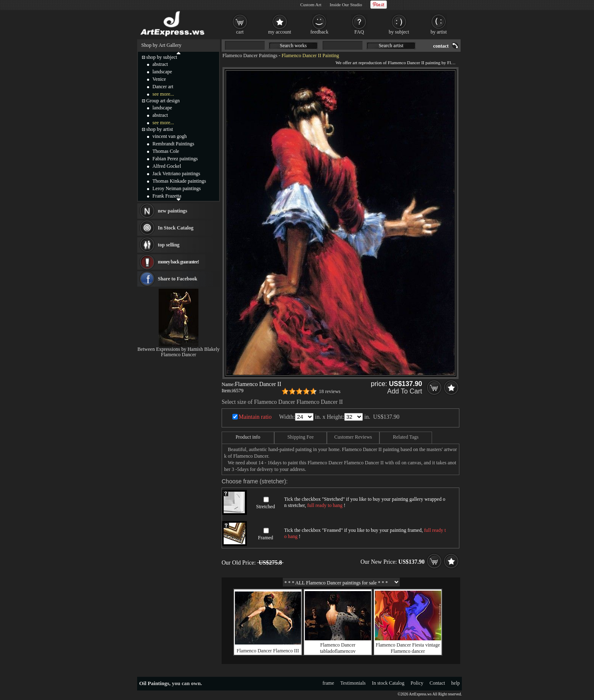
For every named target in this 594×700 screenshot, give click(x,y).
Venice (159, 79)
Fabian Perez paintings (175, 159)
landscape (162, 72)
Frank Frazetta (167, 196)
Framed (266, 538)
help (455, 683)
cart (240, 32)
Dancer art (163, 87)
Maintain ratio (255, 417)
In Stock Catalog (176, 228)
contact (441, 46)
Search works (293, 46)
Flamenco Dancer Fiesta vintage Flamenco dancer (408, 648)
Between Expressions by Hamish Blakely (179, 349)
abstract (160, 64)
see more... (163, 94)
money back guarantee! (178, 262)
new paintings (173, 211)
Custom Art (311, 5)
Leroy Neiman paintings (177, 188)
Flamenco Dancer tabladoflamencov (338, 648)
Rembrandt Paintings (173, 144)
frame (328, 683)
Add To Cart (405, 391)
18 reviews (330, 391)
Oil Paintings (154, 683)
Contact (437, 683)
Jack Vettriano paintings (176, 174)
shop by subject (162, 57)
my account (280, 32)
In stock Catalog (388, 683)
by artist (439, 32)
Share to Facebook (177, 279)
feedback (319, 32)
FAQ (359, 32)
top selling (169, 245)
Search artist (391, 46)
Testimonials (353, 683)
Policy (417, 683)
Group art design (163, 101)
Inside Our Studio (346, 5)
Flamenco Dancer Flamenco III (268, 651)
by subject (399, 32)
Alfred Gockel (167, 166)
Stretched (265, 507)
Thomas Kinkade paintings (179, 181)
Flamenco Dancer (179, 355)
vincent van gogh (170, 136)
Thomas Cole (166, 151)
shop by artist (160, 129)
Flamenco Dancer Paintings (250, 56)
